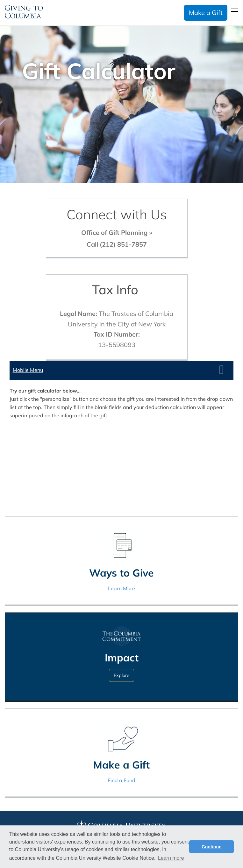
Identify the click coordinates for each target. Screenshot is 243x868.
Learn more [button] (171, 858)
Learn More (122, 588)
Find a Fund (122, 780)
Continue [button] (211, 847)
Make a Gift (206, 13)
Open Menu (235, 11)
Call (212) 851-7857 (117, 244)
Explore (122, 675)
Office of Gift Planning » (117, 232)
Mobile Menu (28, 370)
